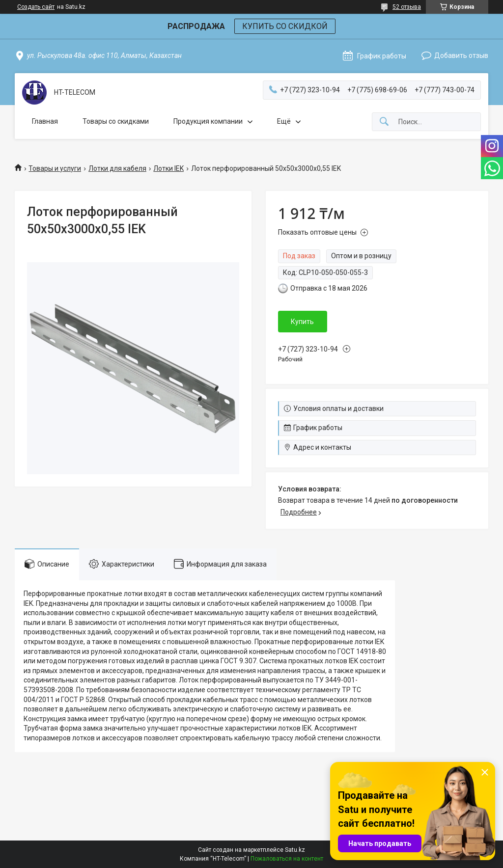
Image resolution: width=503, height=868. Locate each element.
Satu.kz (295, 850)
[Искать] (384, 122)
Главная (45, 121)
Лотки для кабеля (117, 168)
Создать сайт (36, 7)
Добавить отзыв (461, 55)
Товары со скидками (116, 121)
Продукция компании (208, 121)
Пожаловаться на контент (287, 859)
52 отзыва (407, 7)
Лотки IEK (168, 168)
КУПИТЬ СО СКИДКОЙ (285, 26)
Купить (302, 322)
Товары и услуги (55, 168)
